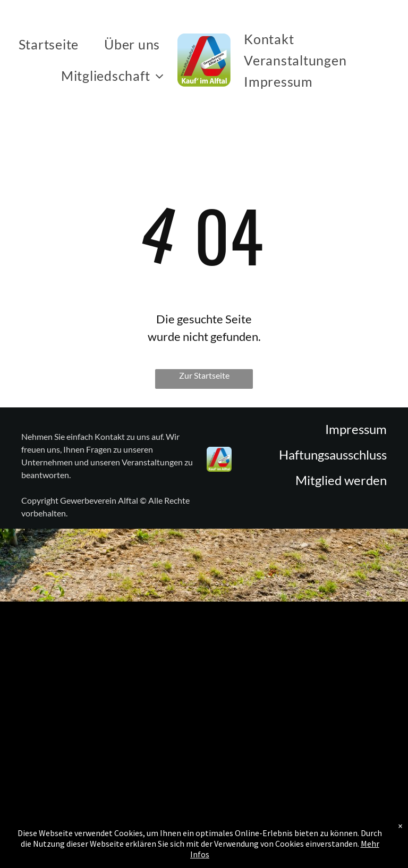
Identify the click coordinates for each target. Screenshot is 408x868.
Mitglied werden (341, 480)
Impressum (356, 429)
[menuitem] (51, 44)
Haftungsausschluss (333, 454)
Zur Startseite (204, 375)
